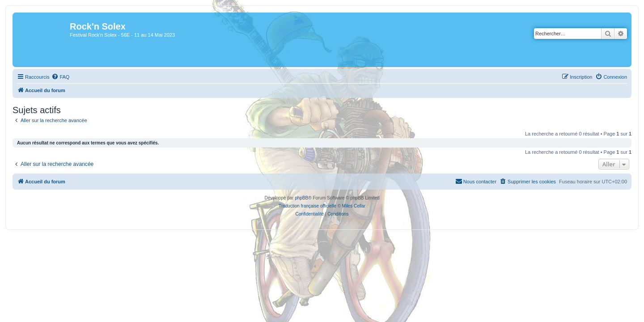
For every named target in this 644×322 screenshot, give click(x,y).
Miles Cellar (354, 206)
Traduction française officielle (307, 206)
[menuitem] (55, 77)
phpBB (301, 198)
